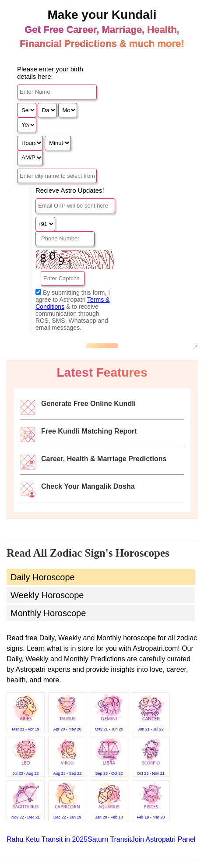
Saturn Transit (109, 839)
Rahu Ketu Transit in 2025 (47, 839)
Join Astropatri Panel (164, 839)
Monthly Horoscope (48, 613)
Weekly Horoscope (47, 595)
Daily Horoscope (43, 577)
